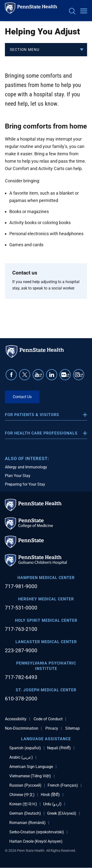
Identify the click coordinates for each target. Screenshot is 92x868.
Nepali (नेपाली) (59, 748)
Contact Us (22, 397)
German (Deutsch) (25, 813)
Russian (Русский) (25, 785)
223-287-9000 (21, 651)
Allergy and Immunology (26, 467)
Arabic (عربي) (21, 757)
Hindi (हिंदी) (50, 795)
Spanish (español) (25, 748)
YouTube (40, 377)
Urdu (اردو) (52, 804)
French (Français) (63, 785)
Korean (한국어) (23, 804)
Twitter (25, 375)
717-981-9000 (21, 586)
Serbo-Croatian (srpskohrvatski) (37, 832)
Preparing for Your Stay (25, 484)
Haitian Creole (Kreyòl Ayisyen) (36, 841)
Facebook (11, 375)
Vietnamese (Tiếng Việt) (30, 776)
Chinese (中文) (22, 795)
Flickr (68, 377)
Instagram (81, 377)
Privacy (52, 728)
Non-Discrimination (22, 728)
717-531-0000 (21, 608)
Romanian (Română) (27, 823)
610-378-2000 (21, 699)
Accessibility (16, 719)
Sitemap (72, 728)
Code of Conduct (48, 719)
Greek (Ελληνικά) (62, 813)
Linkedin (52, 375)
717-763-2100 (21, 629)
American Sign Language (31, 767)
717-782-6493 (21, 677)
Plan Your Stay (18, 476)
